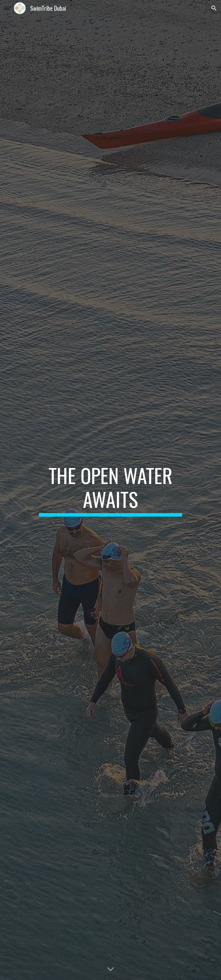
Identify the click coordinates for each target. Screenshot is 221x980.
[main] (110, 490)
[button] (7, 8)
